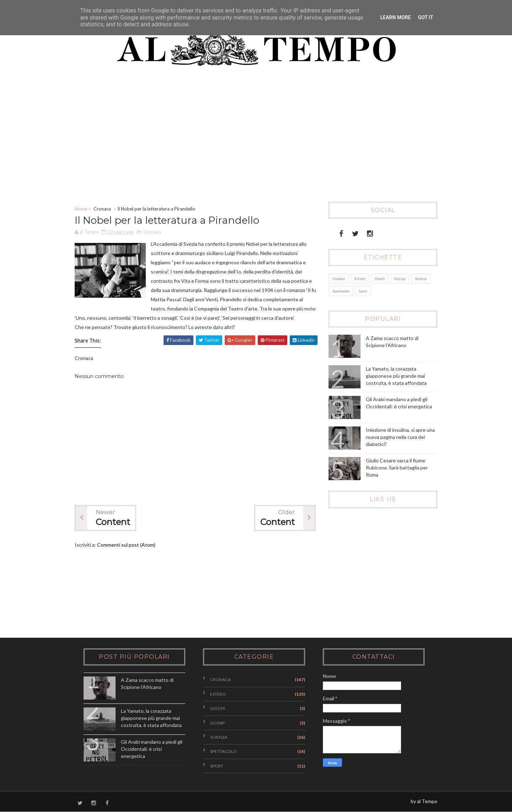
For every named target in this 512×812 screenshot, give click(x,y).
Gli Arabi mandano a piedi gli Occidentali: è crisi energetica (152, 749)
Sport (363, 291)
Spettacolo (341, 291)
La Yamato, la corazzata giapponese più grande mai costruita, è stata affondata (396, 376)
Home (81, 209)
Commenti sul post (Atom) (126, 545)
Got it (425, 17)
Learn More (395, 17)
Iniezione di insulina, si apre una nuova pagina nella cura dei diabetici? (400, 437)
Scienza (421, 278)
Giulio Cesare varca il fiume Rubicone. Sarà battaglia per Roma (397, 467)
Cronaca (102, 209)
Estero (360, 278)
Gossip (400, 278)
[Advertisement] (251, 138)
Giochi (380, 278)
